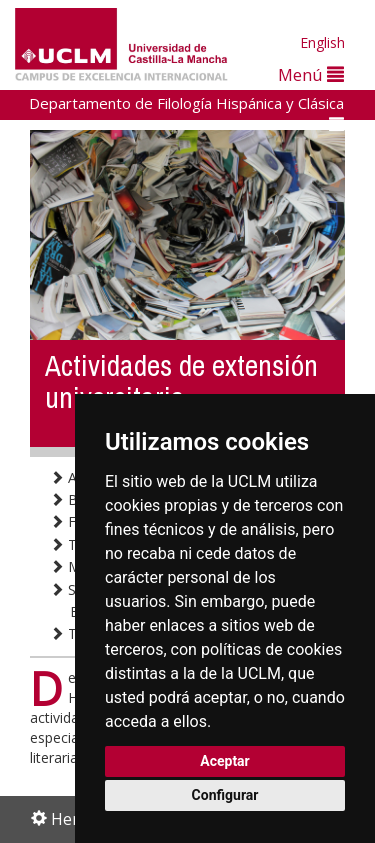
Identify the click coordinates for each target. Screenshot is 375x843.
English (322, 42)
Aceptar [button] (225, 761)
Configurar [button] (225, 795)
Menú (311, 74)
